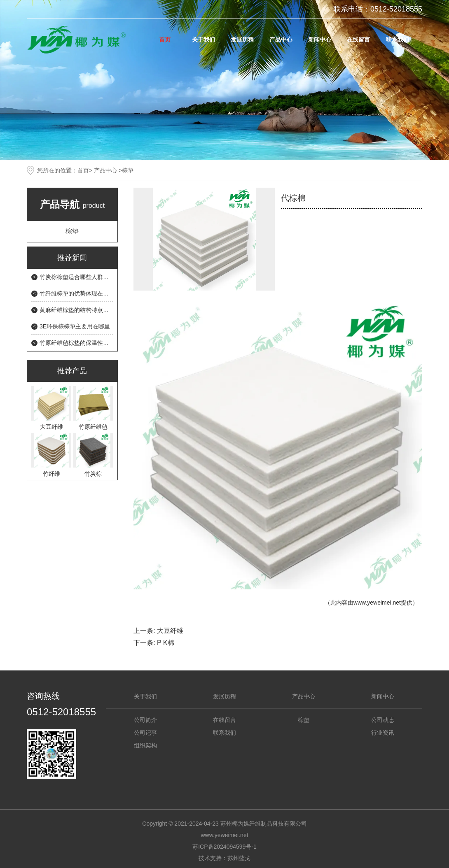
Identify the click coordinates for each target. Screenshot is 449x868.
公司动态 (383, 720)
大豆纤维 (170, 631)
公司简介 (145, 720)
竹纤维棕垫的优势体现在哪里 (77, 293)
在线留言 (358, 40)
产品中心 (281, 40)
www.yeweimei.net (377, 603)
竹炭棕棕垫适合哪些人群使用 (77, 277)
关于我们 (203, 40)
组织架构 (145, 745)
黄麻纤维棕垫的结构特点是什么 (80, 310)
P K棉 (166, 643)
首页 (165, 40)
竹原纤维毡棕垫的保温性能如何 (80, 343)
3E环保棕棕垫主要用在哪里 (75, 326)
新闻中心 (320, 40)
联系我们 (398, 40)
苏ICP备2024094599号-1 (224, 847)
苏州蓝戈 (239, 858)
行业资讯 (383, 733)
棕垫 (72, 231)
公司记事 (145, 733)
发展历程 (242, 40)
